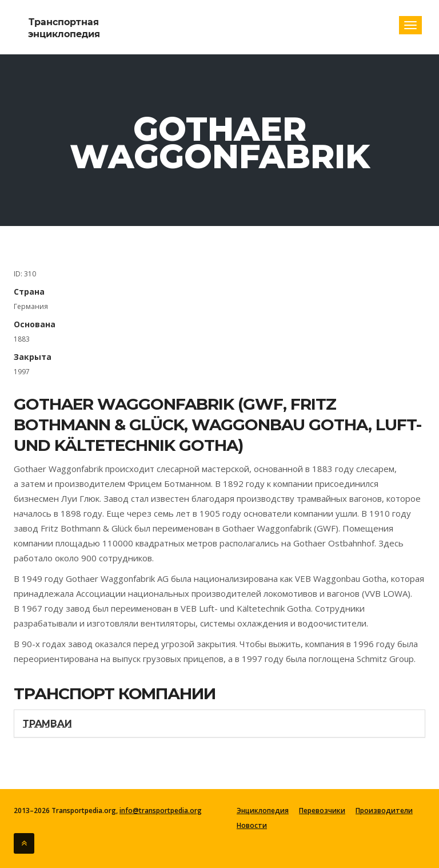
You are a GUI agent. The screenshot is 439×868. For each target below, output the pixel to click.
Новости (252, 826)
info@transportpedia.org (161, 810)
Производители (384, 811)
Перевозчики (322, 811)
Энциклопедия (263, 811)
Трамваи (47, 724)
